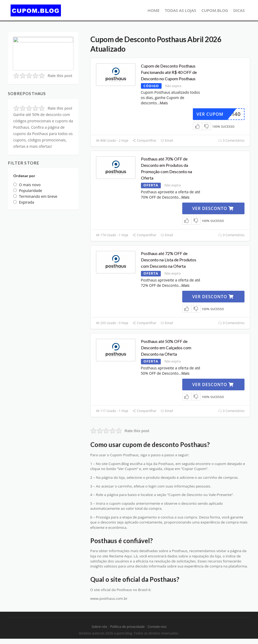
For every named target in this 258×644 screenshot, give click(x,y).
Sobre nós (99, 627)
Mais (164, 103)
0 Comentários (231, 140)
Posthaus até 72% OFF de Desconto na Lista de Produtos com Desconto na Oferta (169, 260)
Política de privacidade (127, 627)
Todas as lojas (180, 10)
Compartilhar (144, 140)
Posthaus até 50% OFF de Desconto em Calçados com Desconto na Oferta (166, 348)
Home (154, 10)
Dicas (239, 10)
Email (167, 140)
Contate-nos (157, 627)
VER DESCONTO (213, 208)
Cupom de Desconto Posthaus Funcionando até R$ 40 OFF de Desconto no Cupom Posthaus (169, 72)
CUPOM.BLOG (215, 10)
